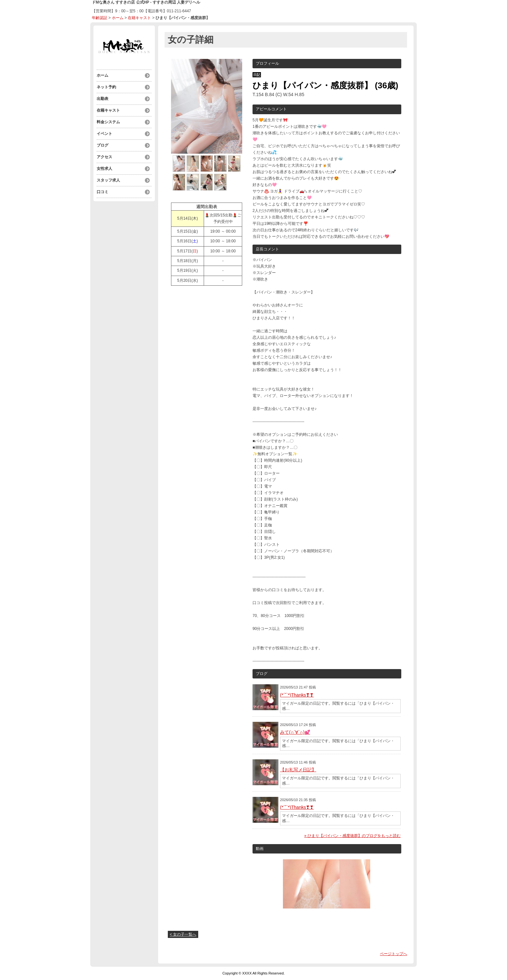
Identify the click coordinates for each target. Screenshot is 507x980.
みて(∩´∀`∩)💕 (295, 732)
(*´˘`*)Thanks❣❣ (297, 695)
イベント (104, 134)
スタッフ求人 (108, 180)
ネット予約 (106, 87)
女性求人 (104, 169)
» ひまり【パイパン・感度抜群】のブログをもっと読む (352, 836)
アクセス (104, 157)
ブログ (102, 145)
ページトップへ (394, 954)
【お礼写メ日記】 (298, 770)
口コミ (102, 192)
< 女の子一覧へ (183, 934)
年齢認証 (100, 18)
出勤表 (102, 99)
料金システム (108, 122)
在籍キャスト (139, 18)
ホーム (118, 18)
